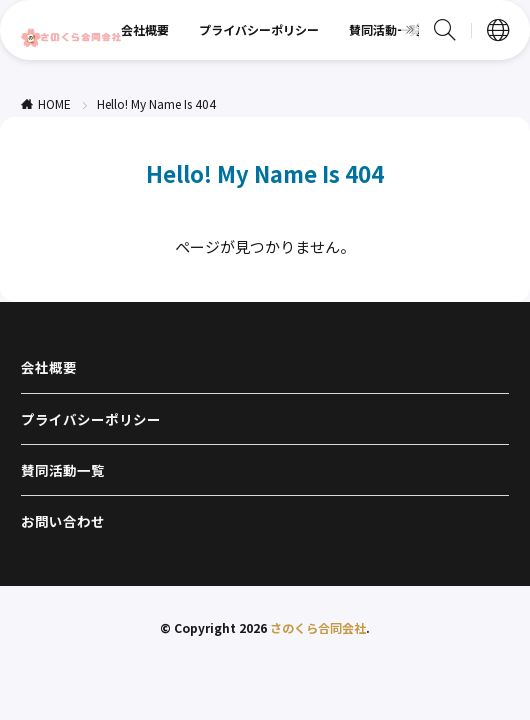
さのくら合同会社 (318, 627)
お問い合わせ (63, 521)
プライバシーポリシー (259, 29)
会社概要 (145, 29)
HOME (54, 103)
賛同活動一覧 (385, 29)
